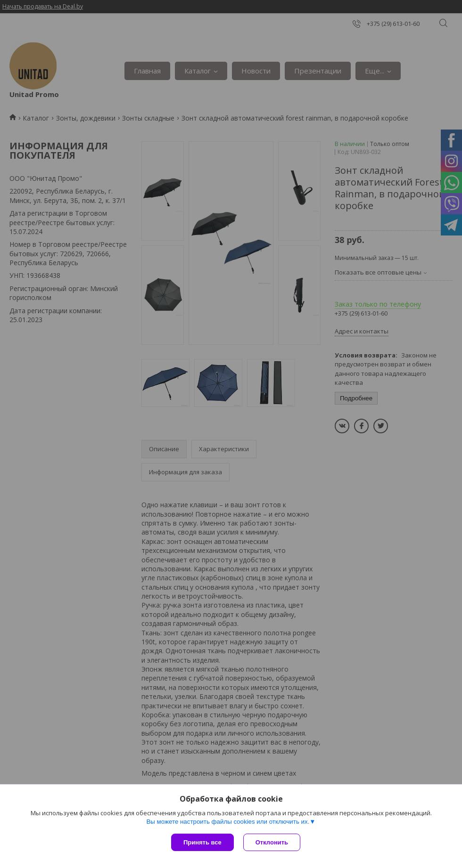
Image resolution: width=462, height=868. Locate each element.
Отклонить (272, 842)
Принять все (202, 842)
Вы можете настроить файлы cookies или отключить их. (228, 822)
